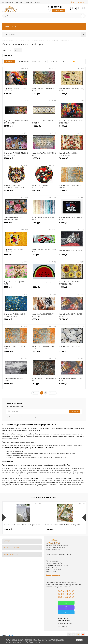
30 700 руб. (16, 192)
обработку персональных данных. (30, 417)
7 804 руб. (63, 529)
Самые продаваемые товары (44, 497)
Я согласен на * (25, 417)
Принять (79, 640)
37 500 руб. (72, 192)
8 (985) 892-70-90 (66, 597)
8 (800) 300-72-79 (66, 594)
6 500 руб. (44, 289)
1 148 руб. (36, 529)
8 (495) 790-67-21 (55, 7)
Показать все (8, 55)
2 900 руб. (8, 529)
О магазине (19, 2)
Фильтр (9, 61)
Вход (72, 2)
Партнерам (29, 2)
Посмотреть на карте (53, 575)
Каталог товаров (44, 26)
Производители (8, 2)
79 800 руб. (44, 353)
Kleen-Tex (18, 50)
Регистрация (80, 2)
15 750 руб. (44, 224)
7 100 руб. (16, 96)
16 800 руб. (44, 96)
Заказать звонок (59, 11)
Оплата (37, 2)
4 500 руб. (16, 224)
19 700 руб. (16, 128)
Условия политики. (35, 642)
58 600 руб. (16, 353)
